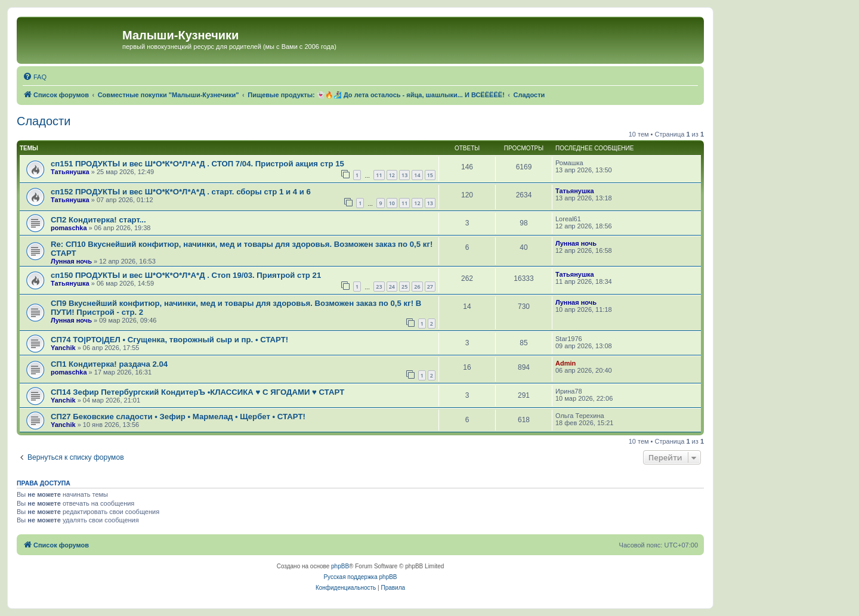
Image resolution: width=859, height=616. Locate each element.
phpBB (340, 566)
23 (379, 287)
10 (392, 203)
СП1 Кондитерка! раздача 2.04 (109, 364)
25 (404, 287)
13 (404, 175)
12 (392, 175)
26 (417, 287)
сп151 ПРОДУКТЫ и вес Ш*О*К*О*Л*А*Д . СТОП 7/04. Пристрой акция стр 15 (197, 164)
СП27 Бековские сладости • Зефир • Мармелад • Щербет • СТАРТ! (178, 417)
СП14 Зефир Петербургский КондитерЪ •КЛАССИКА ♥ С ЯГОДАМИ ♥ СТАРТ (197, 392)
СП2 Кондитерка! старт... (98, 220)
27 (430, 287)
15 (430, 175)
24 (392, 287)
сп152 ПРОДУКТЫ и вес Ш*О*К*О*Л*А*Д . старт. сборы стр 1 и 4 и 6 (181, 192)
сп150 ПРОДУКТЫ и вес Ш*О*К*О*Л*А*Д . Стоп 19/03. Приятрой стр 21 (186, 275)
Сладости (44, 121)
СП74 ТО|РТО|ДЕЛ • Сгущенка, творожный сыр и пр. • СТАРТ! (169, 340)
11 (379, 175)
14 (417, 175)
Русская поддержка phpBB (360, 577)
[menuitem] (35, 77)
